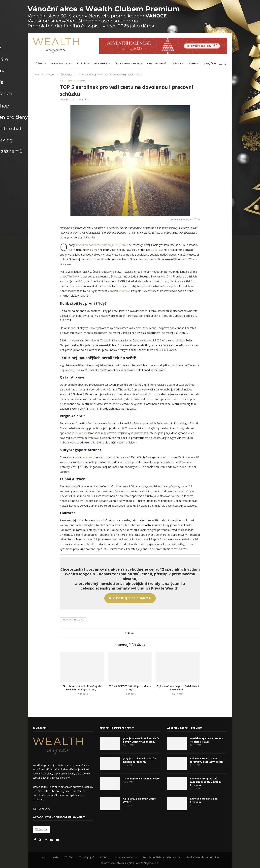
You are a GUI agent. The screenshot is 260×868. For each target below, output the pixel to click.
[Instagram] (46, 840)
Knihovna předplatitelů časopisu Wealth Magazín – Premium (206, 782)
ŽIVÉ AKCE (176, 64)
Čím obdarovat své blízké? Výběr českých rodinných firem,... (82, 688)
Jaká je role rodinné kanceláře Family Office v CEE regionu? (141, 740)
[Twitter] (41, 840)
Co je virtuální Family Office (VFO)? (139, 800)
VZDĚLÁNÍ (82, 64)
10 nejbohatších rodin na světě (141, 779)
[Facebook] (35, 840)
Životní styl (66, 75)
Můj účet (69, 857)
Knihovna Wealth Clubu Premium (204, 800)
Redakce (70, 100)
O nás (55, 857)
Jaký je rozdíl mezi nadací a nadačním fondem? (139, 760)
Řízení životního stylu (73, 620)
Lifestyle (50, 75)
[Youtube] (57, 840)
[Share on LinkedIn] (132, 633)
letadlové (125, 291)
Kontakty (105, 857)
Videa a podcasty (60, 64)
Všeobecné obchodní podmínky (203, 857)
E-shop (192, 64)
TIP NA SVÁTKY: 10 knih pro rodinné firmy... (130, 688)
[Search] (225, 64)
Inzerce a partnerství (126, 857)
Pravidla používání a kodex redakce (162, 857)
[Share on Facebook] (126, 633)
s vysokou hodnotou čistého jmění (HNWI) (102, 245)
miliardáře (82, 433)
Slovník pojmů (87, 857)
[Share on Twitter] (129, 633)
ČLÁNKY (40, 64)
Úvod (43, 857)
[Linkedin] (52, 840)
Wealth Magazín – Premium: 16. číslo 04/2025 (207, 740)
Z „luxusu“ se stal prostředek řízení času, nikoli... (178, 688)
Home (36, 75)
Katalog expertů (157, 64)
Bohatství (157, 250)
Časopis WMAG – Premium (129, 64)
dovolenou (89, 457)
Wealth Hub (101, 64)
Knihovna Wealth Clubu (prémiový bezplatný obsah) (207, 760)
